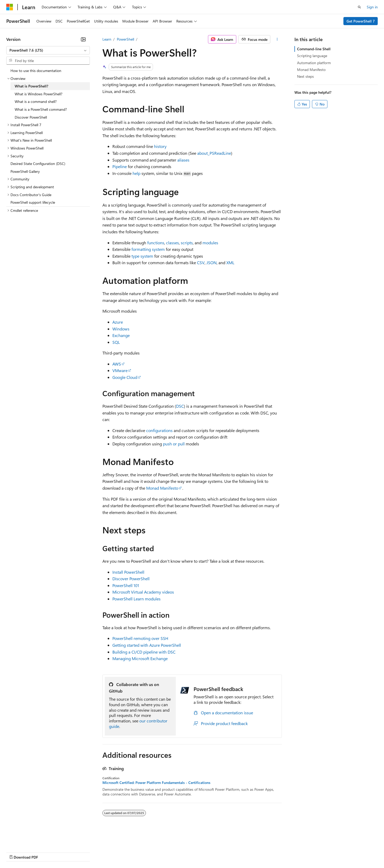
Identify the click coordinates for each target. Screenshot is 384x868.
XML (230, 262)
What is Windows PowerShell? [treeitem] (39, 94)
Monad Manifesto (162, 488)
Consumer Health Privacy (150, 852)
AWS (117, 364)
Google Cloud (125, 377)
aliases (183, 160)
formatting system (148, 249)
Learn (107, 39)
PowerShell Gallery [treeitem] (25, 171)
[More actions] (277, 39)
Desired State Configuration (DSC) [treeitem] (38, 164)
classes (172, 243)
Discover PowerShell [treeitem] (31, 117)
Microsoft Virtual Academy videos (143, 592)
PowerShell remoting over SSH (140, 638)
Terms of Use (191, 852)
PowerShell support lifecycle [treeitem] (33, 202)
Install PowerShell (128, 572)
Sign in (372, 7)
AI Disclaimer (17, 852)
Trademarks (217, 852)
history (160, 146)
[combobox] (48, 50)
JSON (212, 262)
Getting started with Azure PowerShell (147, 645)
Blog (71, 852)
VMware (120, 370)
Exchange (121, 335)
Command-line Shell (314, 49)
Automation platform (314, 63)
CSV (201, 262)
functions (156, 243)
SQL (116, 342)
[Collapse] (83, 39)
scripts (187, 243)
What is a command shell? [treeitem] (36, 101)
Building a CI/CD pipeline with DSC (144, 652)
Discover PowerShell (131, 579)
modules (210, 243)
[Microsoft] (10, 7)
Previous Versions (48, 852)
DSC (180, 406)
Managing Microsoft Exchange (140, 658)
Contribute (94, 852)
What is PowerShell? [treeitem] (31, 86)
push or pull (174, 444)
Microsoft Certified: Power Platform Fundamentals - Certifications (156, 783)
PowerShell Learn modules (136, 599)
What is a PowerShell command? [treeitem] (41, 109)
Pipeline (120, 166)
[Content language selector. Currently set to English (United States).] (30, 839)
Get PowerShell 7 (361, 21)
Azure (118, 322)
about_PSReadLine (214, 153)
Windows (121, 329)
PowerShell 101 (126, 585)
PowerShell (125, 39)
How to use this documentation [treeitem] (36, 71)
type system (142, 256)
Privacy (114, 852)
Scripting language (312, 56)
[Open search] (359, 7)
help (136, 173)
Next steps (305, 76)
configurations (159, 430)
